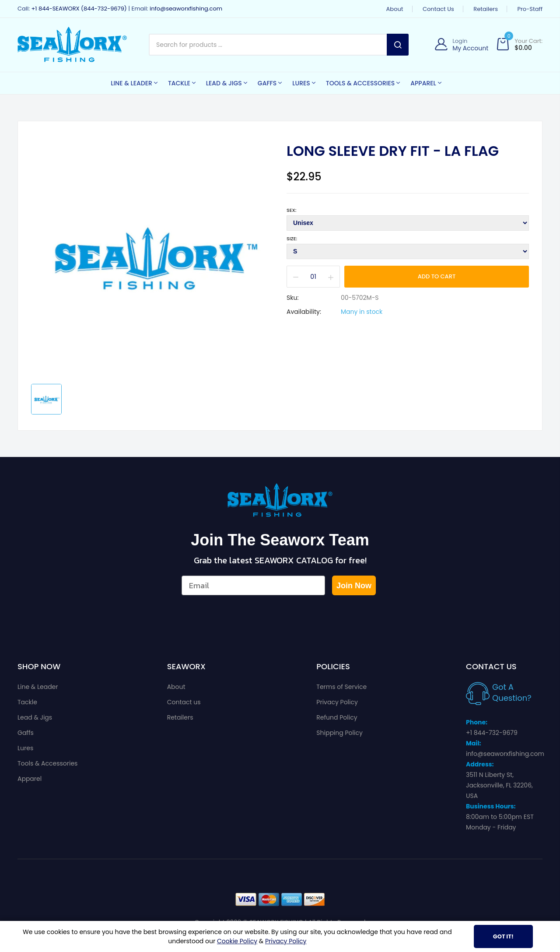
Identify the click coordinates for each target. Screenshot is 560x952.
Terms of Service (341, 687)
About (395, 9)
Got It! (503, 936)
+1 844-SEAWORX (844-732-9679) (79, 9)
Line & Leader (38, 687)
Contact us (438, 9)
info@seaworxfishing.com (186, 9)
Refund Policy (337, 717)
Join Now (354, 586)
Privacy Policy (337, 702)
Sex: (291, 210)
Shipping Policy (339, 733)
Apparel (30, 779)
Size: (292, 239)
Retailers (486, 9)
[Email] (253, 585)
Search (398, 45)
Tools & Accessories (47, 763)
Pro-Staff (530, 9)
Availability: (304, 312)
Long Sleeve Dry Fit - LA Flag (393, 151)
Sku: (292, 298)
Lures (25, 748)
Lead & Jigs (35, 717)
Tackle (27, 702)
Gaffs (26, 733)
